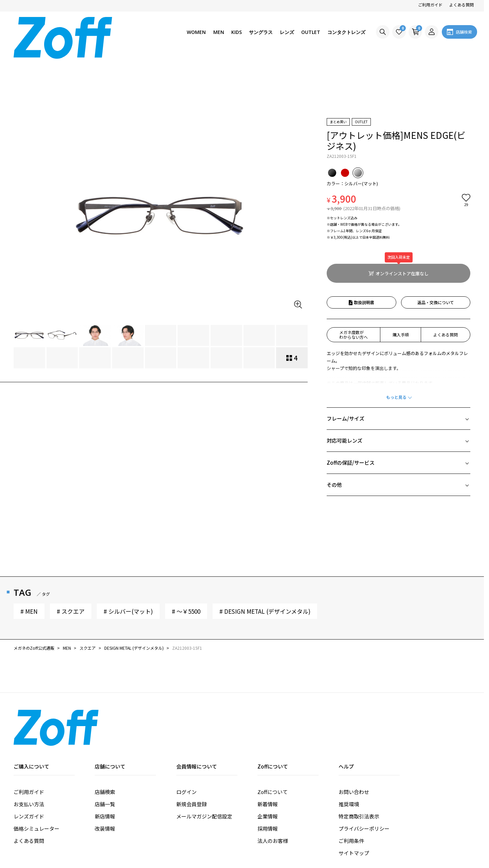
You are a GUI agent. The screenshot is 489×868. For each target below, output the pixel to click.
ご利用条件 (351, 788)
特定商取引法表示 (359, 764)
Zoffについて (273, 740)
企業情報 (268, 764)
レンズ (287, 32)
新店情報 (105, 764)
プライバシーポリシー (364, 776)
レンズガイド (29, 764)
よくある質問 (461, 5)
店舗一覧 (105, 752)
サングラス (261, 32)
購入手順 (401, 282)
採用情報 (268, 776)
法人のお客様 (273, 788)
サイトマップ (354, 801)
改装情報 (105, 776)
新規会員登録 (192, 752)
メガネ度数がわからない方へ (354, 282)
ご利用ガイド (430, 5)
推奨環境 (349, 752)
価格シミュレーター (37, 776)
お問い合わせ (354, 740)
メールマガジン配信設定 (204, 764)
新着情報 (268, 752)
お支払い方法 (29, 752)
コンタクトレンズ (346, 32)
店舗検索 (105, 740)
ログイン (186, 740)
